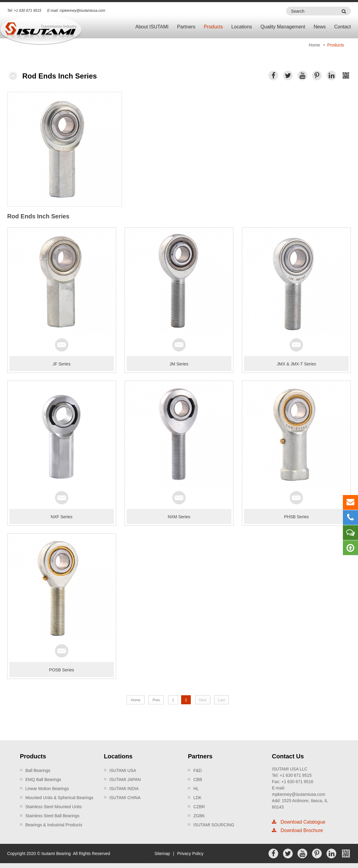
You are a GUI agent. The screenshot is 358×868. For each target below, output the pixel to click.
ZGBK (199, 816)
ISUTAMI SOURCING (214, 825)
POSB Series (61, 670)
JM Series (179, 364)
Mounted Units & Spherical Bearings (59, 798)
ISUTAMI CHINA (125, 798)
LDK (197, 798)
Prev (156, 700)
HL (196, 789)
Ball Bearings (38, 770)
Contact (342, 27)
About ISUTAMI (152, 27)
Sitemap (162, 854)
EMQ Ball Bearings (43, 780)
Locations (242, 27)
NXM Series (179, 517)
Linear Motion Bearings (47, 789)
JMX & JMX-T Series (297, 364)
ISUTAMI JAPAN (125, 780)
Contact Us (288, 756)
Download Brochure (297, 830)
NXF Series (62, 517)
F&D (197, 770)
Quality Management (283, 27)
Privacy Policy (190, 854)
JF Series (62, 364)
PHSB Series (297, 517)
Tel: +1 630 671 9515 (24, 11)
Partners (186, 27)
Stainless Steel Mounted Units (54, 807)
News (320, 27)
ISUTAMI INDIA (124, 789)
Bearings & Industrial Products (54, 825)
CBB (198, 780)
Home (314, 45)
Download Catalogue (299, 822)
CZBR (199, 807)
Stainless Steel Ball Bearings (52, 816)
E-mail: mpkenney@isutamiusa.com (76, 11)
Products (213, 27)
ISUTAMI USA (123, 770)
